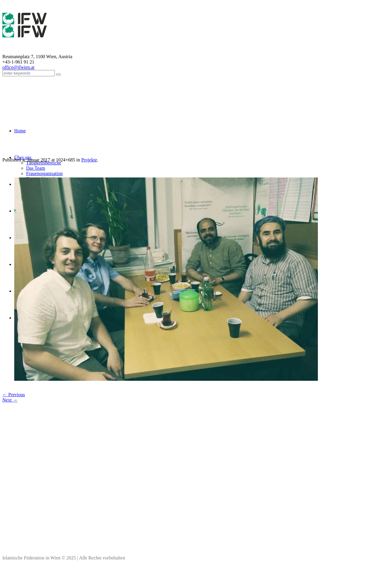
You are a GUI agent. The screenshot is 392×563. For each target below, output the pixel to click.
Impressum (234, 515)
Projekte (89, 160)
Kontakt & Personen (235, 521)
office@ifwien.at (18, 67)
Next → (10, 400)
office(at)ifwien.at (106, 528)
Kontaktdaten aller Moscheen (106, 534)
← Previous (14, 395)
